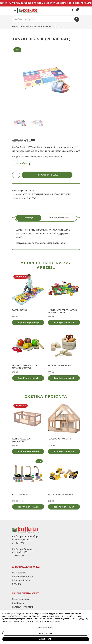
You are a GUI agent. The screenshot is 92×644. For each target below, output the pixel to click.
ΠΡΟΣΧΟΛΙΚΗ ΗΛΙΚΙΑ (23, 577)
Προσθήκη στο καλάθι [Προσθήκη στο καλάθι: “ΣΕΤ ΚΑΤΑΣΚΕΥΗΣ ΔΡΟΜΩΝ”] (64, 507)
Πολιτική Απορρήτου (22, 599)
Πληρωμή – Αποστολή (23, 607)
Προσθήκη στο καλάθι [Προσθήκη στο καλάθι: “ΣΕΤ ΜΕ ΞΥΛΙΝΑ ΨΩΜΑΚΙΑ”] (64, 378)
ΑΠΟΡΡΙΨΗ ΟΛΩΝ (46, 633)
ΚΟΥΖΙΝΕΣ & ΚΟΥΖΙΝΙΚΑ (33, 194)
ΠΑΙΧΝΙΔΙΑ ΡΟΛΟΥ (28, 27)
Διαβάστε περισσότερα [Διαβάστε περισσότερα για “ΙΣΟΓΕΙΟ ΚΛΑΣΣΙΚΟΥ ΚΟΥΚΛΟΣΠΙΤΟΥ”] (28, 451)
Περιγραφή (29, 218)
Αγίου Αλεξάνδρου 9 (22, 540)
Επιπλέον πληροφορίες (59, 218)
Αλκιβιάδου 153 (20, 552)
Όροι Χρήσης (18, 603)
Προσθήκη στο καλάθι (47, 175)
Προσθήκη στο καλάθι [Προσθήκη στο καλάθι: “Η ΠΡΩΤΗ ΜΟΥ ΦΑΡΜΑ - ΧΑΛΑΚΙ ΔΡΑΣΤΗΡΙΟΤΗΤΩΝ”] (64, 323)
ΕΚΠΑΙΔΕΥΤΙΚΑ (19, 573)
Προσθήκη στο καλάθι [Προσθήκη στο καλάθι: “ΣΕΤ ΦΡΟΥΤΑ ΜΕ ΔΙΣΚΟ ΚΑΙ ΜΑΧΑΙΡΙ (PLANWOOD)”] (28, 378)
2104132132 (18, 556)
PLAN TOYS (31, 198)
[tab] (29, 218)
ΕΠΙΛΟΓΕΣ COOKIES (46, 627)
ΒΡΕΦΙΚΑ (16, 584)
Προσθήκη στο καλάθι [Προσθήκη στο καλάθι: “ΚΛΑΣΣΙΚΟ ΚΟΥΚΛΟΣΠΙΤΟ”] (64, 451)
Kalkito (15, 27)
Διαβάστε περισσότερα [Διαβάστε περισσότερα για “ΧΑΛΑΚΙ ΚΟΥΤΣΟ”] (28, 323)
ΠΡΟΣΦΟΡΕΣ (66, 194)
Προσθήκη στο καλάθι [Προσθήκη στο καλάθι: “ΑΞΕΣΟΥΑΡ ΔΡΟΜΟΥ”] (28, 507)
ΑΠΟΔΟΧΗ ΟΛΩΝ (46, 639)
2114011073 (18, 543)
